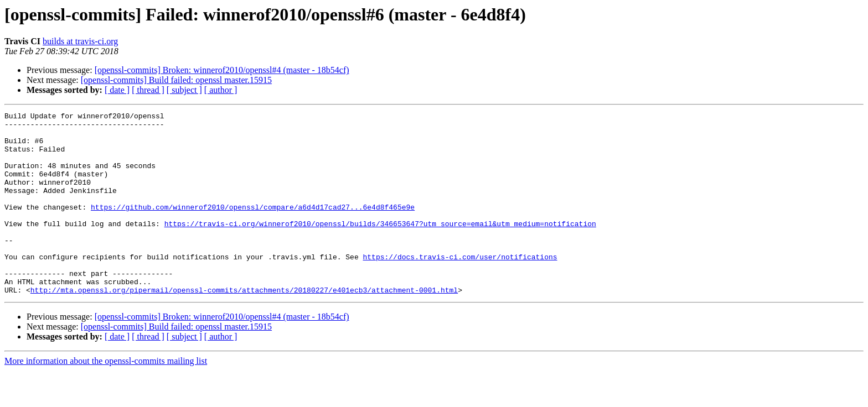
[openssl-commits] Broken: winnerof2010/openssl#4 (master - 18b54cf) (222, 70)
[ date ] (117, 90)
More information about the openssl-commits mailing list (106, 397)
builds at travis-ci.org (80, 41)
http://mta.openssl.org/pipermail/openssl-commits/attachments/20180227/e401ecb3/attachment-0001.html (244, 326)
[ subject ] (184, 90)
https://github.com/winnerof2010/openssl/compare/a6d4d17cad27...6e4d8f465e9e (253, 227)
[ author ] (221, 90)
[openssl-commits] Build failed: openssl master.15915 (176, 80)
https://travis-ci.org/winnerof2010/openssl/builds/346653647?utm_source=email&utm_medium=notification (380, 247)
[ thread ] (148, 90)
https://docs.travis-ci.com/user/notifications (460, 286)
